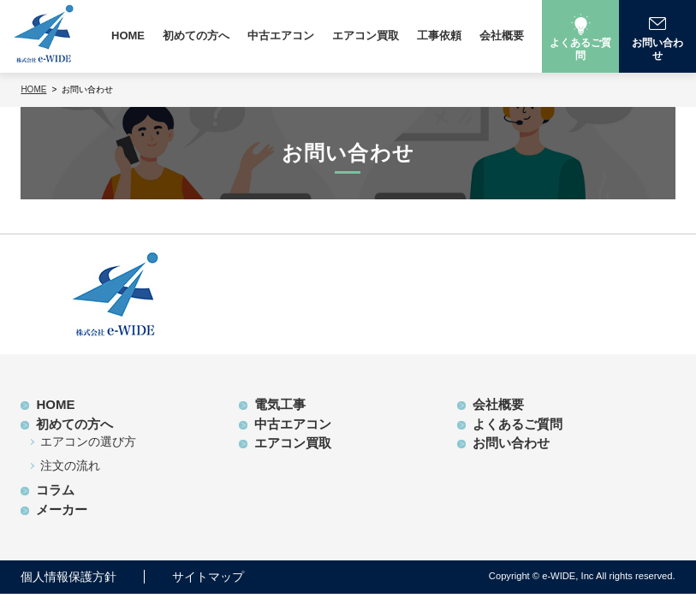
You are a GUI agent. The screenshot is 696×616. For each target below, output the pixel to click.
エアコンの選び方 (88, 441)
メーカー (62, 509)
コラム (55, 490)
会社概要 (502, 36)
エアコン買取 (366, 36)
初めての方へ (196, 36)
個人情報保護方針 (68, 577)
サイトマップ (208, 577)
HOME (128, 36)
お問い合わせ (511, 443)
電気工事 (280, 404)
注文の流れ (70, 465)
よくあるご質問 (518, 424)
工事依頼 (439, 36)
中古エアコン (281, 36)
